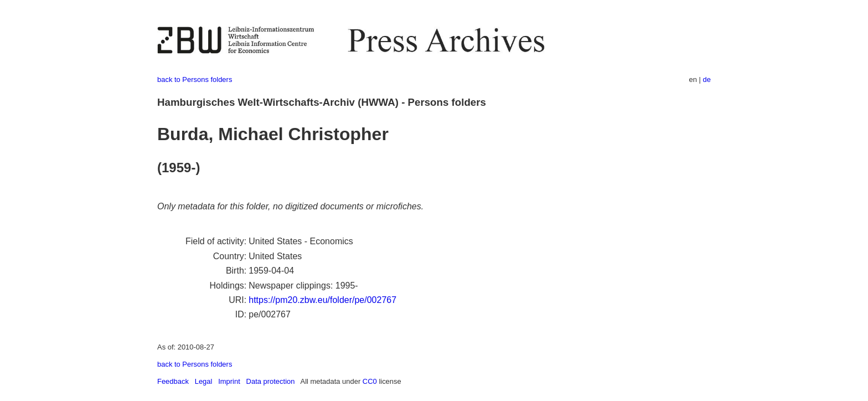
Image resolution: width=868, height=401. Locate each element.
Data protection (271, 381)
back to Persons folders (195, 79)
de (707, 79)
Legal (204, 381)
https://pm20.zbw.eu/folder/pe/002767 (322, 300)
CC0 (370, 381)
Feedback (173, 381)
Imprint (229, 381)
